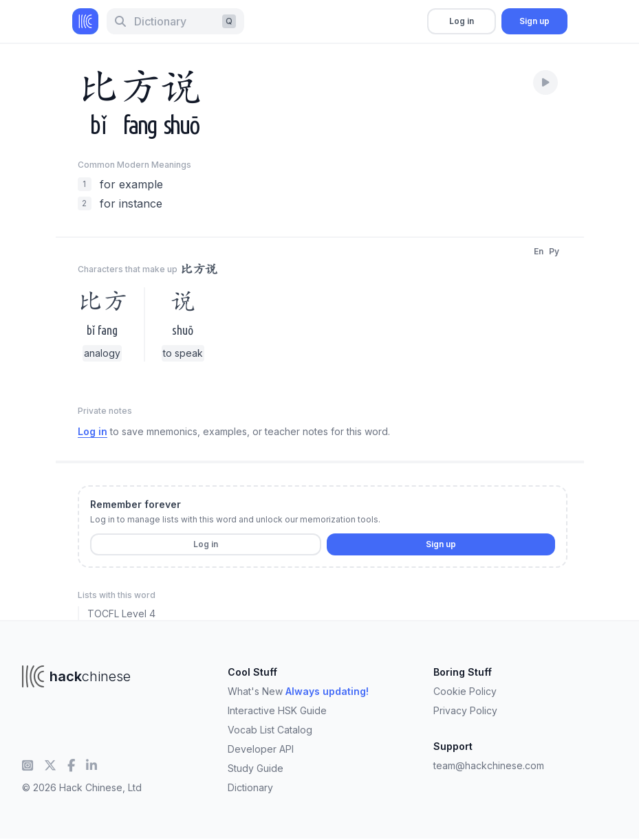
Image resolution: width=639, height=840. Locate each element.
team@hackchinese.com (489, 765)
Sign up (534, 21)
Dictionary (250, 787)
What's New (298, 691)
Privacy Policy (465, 710)
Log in (462, 21)
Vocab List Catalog (270, 730)
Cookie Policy (465, 691)
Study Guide (256, 768)
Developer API (261, 749)
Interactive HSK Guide (277, 710)
